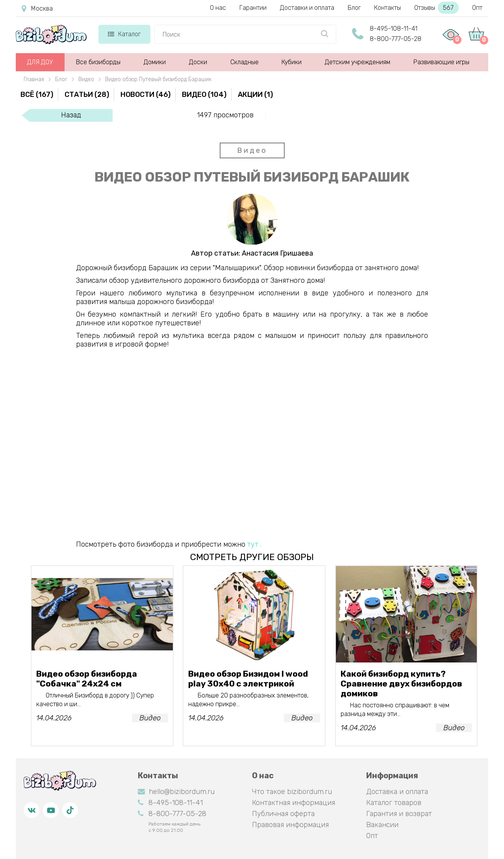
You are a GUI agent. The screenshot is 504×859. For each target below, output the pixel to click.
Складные (245, 62)
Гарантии (253, 8)
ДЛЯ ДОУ (40, 62)
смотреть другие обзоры (252, 557)
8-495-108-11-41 (394, 29)
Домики (155, 62)
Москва (37, 9)
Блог (354, 8)
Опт (477, 8)
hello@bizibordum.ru (176, 792)
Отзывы (436, 8)
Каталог (124, 34)
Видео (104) (204, 95)
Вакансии (382, 825)
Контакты (387, 8)
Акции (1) (255, 95)
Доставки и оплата (307, 8)
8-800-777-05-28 (396, 39)
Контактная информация (294, 803)
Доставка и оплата (397, 792)
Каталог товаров (394, 803)
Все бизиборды (98, 62)
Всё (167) (37, 95)
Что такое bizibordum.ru (292, 792)
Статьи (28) (87, 95)
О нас (218, 8)
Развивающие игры (441, 62)
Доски (198, 62)
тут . (254, 544)
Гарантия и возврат (399, 814)
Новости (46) (145, 95)
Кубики (292, 62)
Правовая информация (290, 825)
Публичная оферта (283, 814)
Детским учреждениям (358, 62)
